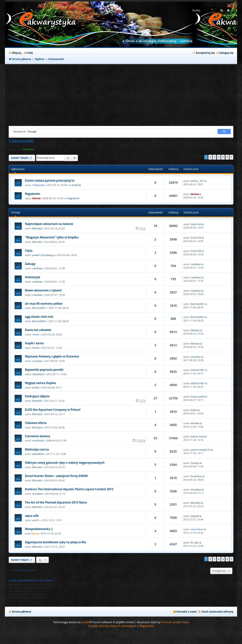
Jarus (35, 533)
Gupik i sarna (34, 343)
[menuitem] (28, 53)
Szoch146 (196, 224)
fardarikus (196, 476)
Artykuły (76, 185)
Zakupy (30, 264)
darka (194, 410)
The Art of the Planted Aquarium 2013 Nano (56, 502)
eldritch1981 (198, 370)
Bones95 (37, 401)
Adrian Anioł (197, 436)
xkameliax (197, 529)
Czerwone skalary (38, 436)
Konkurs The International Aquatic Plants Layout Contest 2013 (69, 489)
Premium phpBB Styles (175, 622)
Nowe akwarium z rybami (43, 290)
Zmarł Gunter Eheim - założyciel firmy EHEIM (56, 476)
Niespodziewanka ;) (39, 529)
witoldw (195, 423)
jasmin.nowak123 (200, 450)
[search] (113, 132)
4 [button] (219, 157)
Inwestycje (33, 277)
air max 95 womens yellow (44, 304)
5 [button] (223, 157)
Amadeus (38, 494)
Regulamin (33, 194)
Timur (36, 334)
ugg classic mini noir (39, 317)
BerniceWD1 (39, 308)
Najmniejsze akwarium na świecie (49, 224)
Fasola (36, 348)
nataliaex (37, 268)
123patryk (38, 185)
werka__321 (197, 181)
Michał (36, 198)
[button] (231, 157)
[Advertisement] (99, 94)
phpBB (85, 622)
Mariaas (195, 330)
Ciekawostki (21, 141)
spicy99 (195, 516)
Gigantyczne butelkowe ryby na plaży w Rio (56, 542)
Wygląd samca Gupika (41, 383)
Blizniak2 (37, 228)
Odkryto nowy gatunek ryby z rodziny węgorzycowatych (65, 463)
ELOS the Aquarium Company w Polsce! (53, 410)
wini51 (36, 520)
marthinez (38, 440)
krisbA (36, 387)
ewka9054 (38, 454)
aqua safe (32, 516)
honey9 (195, 463)
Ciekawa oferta (36, 423)
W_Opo (195, 543)
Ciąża (29, 251)
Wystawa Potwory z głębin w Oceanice (52, 356)
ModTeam (29, 149)
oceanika (37, 361)
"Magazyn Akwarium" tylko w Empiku (52, 237)
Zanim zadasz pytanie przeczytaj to (50, 180)
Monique (37, 427)
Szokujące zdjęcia (37, 396)
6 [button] (227, 157)
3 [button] (214, 157)
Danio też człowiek (38, 330)
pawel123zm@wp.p (43, 255)
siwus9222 (38, 374)
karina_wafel (198, 397)
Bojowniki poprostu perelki (44, 370)
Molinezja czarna (37, 449)
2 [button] (210, 157)
